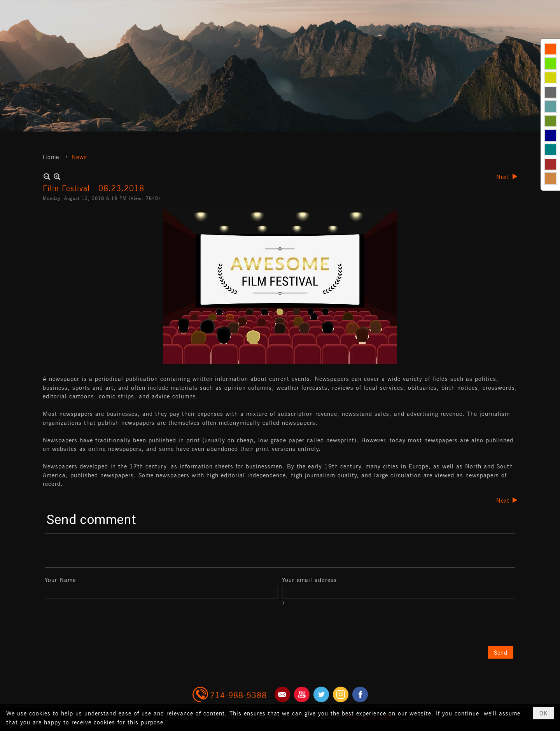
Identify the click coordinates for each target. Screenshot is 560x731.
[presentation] (104, 626)
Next (503, 176)
